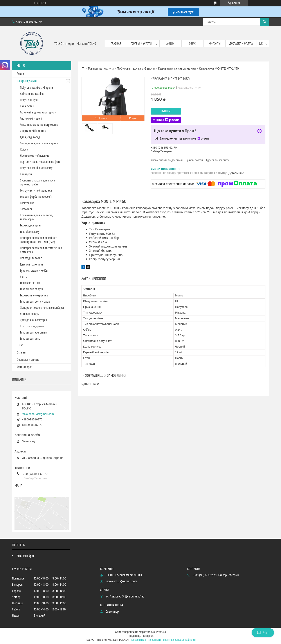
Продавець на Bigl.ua (140, 636)
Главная (116, 44)
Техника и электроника (34, 296)
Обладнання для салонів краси (39, 144)
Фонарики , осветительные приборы (42, 308)
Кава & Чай (27, 106)
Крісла (24, 150)
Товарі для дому (30, 232)
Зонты (24, 277)
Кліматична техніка (32, 94)
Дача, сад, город (30, 137)
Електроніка (27, 203)
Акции (170, 44)
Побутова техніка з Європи (136, 68)
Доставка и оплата (241, 44)
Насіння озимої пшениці (35, 156)
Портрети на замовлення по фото (40, 162)
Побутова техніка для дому (36, 168)
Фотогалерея (24, 367)
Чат (263, 633)
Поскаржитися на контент (145, 640)
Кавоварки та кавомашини (177, 68)
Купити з (166, 120)
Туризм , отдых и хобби (34, 271)
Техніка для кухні (30, 226)
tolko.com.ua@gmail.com (38, 414)
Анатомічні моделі (31, 119)
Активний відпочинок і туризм (38, 113)
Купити (166, 111)
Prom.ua (161, 632)
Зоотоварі (26, 209)
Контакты (215, 44)
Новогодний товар (31, 258)
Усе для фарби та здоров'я (36, 197)
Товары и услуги (141, 44)
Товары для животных (33, 333)
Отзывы (21, 353)
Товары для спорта (32, 289)
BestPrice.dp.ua (26, 556)
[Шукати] (265, 22)
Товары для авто (30, 339)
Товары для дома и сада (35, 302)
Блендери (26, 174)
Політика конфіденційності (179, 640)
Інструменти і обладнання (36, 191)
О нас (192, 44)
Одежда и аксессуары (33, 320)
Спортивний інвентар (33, 131)
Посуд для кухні (30, 100)
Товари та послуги (101, 68)
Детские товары (30, 314)
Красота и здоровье (32, 326)
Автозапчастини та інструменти (39, 125)
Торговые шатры (30, 283)
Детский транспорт (32, 265)
